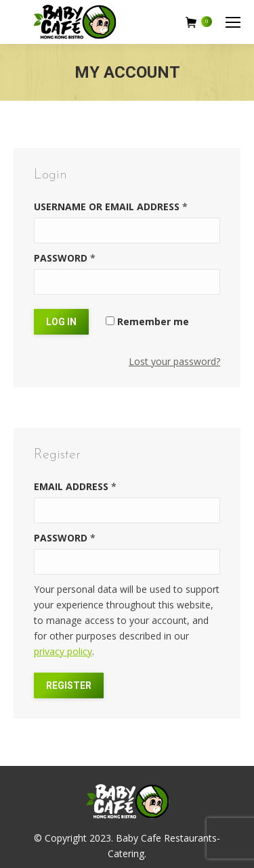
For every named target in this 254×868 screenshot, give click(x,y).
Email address (75, 486)
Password (65, 258)
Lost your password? (174, 361)
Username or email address (111, 207)
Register (69, 685)
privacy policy (63, 651)
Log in (61, 322)
